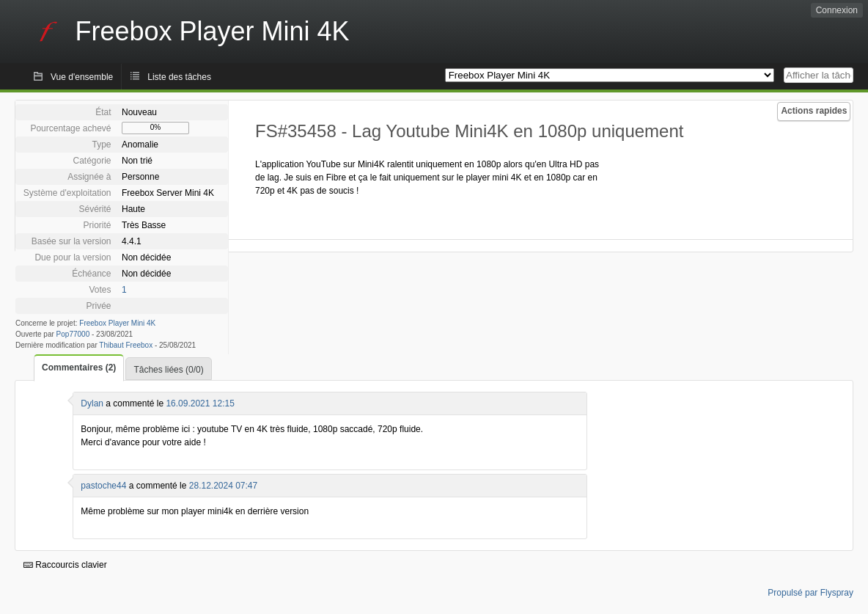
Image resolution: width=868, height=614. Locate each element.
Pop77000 (73, 334)
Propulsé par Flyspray (810, 593)
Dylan (92, 403)
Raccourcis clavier (65, 565)
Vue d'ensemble (82, 77)
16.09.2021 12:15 (200, 403)
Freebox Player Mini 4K (117, 323)
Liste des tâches (179, 77)
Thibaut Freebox (126, 345)
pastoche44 (103, 486)
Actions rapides (814, 111)
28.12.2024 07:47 (223, 486)
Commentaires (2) (79, 368)
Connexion (837, 10)
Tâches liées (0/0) (168, 370)
